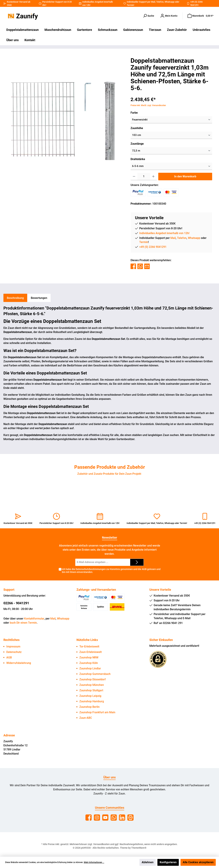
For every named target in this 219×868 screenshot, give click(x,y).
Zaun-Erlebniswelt (91, 652)
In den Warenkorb (185, 176)
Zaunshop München (92, 685)
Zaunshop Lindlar (90, 668)
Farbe (134, 113)
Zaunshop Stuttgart (91, 690)
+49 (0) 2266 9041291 (153, 247)
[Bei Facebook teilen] (133, 266)
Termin (130, 5)
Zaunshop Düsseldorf (93, 679)
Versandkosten (101, 844)
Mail (153, 2)
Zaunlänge (137, 144)
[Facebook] (89, 818)
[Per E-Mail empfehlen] (147, 266)
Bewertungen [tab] (39, 298)
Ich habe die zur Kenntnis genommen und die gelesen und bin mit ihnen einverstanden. (111, 571)
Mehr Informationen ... (94, 862)
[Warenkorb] (200, 16)
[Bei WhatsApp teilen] (140, 266)
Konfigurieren (168, 862)
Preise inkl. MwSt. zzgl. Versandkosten (148, 105)
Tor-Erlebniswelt (89, 647)
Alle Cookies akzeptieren (198, 862)
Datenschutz (14, 652)
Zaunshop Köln (89, 663)
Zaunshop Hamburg (92, 701)
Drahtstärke (138, 159)
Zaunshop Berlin (89, 707)
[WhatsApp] (114, 818)
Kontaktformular (34, 619)
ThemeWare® (139, 848)
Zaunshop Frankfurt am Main (97, 712)
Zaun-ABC (86, 718)
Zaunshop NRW (89, 657)
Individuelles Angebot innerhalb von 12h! (164, 233)
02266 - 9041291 (16, 603)
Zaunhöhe (137, 128)
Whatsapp (169, 2)
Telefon (160, 2)
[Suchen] (149, 16)
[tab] (15, 298)
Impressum (13, 647)
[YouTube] (105, 818)
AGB (144, 569)
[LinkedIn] (122, 818)
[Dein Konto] (169, 16)
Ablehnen (148, 862)
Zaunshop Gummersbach (95, 674)
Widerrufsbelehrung (19, 663)
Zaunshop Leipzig (90, 696)
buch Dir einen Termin (23, 623)
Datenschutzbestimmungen (91, 569)
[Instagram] (97, 818)
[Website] (130, 818)
